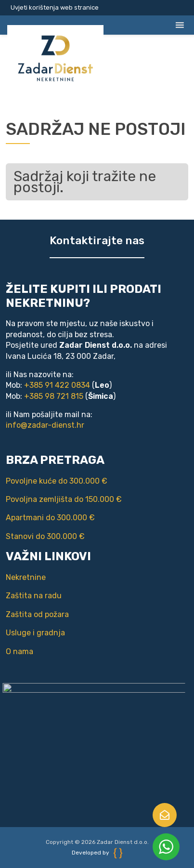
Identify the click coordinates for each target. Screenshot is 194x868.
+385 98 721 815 (52, 396)
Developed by (97, 853)
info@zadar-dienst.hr (44, 425)
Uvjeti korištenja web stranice (55, 7)
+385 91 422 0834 (56, 385)
